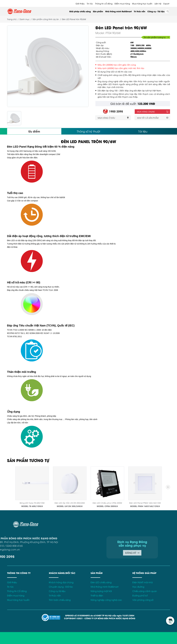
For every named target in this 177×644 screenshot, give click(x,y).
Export (166, 3)
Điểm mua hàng (122, 3)
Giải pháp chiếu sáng (80, 11)
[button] (168, 487)
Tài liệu (143, 131)
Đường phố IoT (140, 595)
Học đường (138, 587)
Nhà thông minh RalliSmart (118, 11)
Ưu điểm (34, 131)
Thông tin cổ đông (104, 3)
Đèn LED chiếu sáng (101, 582)
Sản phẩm (98, 11)
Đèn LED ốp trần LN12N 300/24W (70, 503)
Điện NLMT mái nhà (143, 582)
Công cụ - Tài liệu (156, 11)
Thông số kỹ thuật (88, 131)
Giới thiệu (80, 3)
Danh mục (25, 19)
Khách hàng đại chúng (61, 582)
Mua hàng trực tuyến (142, 3)
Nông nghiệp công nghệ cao (106, 600)
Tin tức (90, 3)
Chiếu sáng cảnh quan (145, 591)
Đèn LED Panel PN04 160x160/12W (145, 503)
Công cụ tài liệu (57, 591)
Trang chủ (12, 19)
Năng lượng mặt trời (101, 591)
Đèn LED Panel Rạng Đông (25, 147)
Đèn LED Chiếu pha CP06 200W (107, 503)
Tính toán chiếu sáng (60, 600)
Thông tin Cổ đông (17, 591)
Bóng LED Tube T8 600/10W (32, 503)
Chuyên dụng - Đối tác (61, 587)
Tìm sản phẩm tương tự (156, 37)
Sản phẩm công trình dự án (46, 19)
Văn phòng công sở (143, 600)
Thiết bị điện (97, 595)
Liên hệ (158, 3)
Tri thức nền (140, 11)
